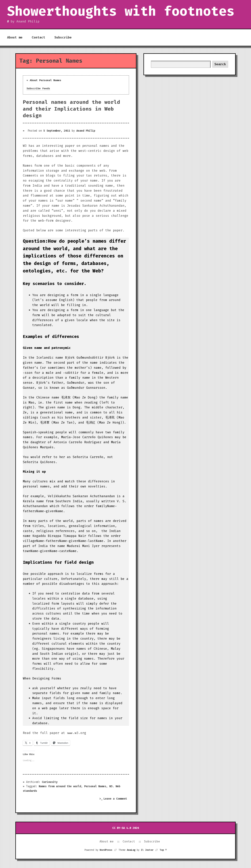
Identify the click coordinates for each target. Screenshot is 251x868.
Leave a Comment (116, 799)
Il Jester (147, 850)
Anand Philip (86, 131)
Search (220, 64)
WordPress (106, 850)
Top (163, 850)
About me (15, 37)
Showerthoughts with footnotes (121, 11)
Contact (38, 37)
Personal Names (95, 786)
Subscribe (63, 37)
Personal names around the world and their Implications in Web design (71, 109)
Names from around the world (60, 786)
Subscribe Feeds (38, 88)
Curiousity (50, 782)
